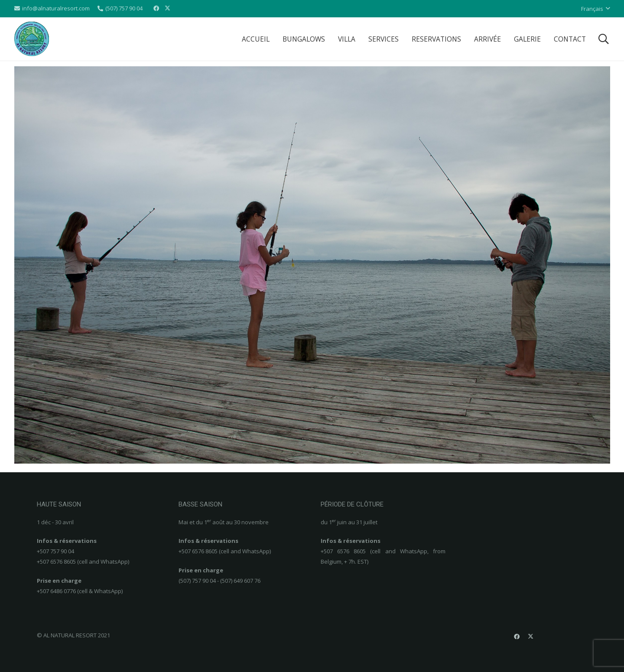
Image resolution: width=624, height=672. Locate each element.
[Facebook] (156, 9)
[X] (167, 9)
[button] (596, 9)
